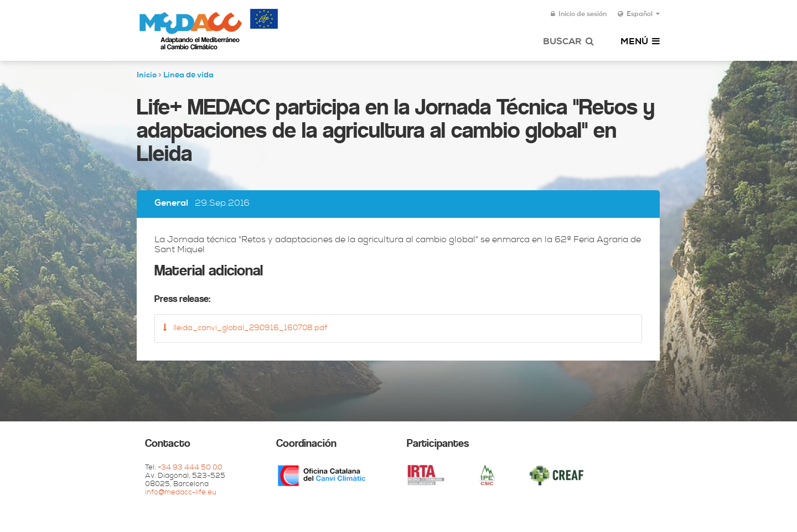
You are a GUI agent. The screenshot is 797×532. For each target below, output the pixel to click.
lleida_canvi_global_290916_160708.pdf (245, 328)
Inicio (147, 76)
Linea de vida (188, 76)
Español (639, 14)
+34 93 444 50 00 (190, 468)
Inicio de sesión (579, 14)
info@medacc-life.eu (181, 493)
